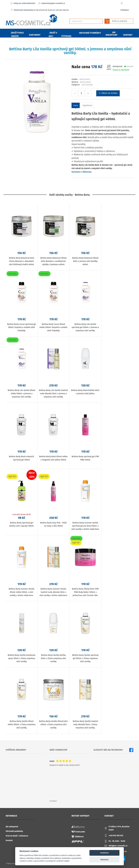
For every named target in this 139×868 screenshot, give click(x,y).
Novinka (13, 274)
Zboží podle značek (16, 34)
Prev (51, 801)
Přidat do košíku (108, 93)
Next (55, 801)
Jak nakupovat (12, 827)
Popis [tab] (76, 105)
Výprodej (66, 34)
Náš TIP (12, 476)
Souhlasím (105, 853)
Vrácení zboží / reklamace (17, 836)
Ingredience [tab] (87, 105)
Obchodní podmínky (14, 831)
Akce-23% (32, 475)
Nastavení (104, 860)
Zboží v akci (52, 34)
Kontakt (9, 840)
